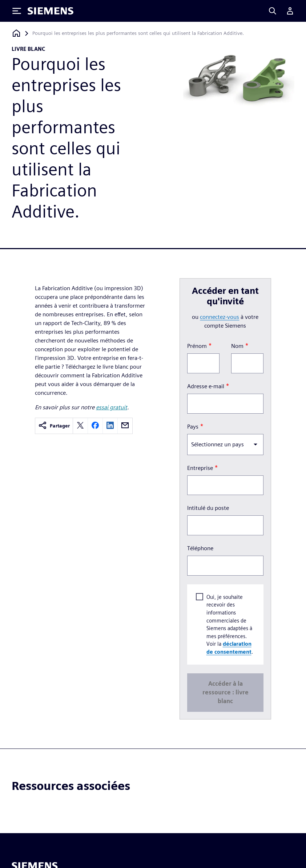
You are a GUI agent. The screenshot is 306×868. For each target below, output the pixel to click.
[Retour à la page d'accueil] (16, 33)
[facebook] (95, 426)
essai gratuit (112, 407)
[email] (125, 426)
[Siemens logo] (51, 11)
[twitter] (80, 426)
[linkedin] (110, 426)
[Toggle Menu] (17, 11)
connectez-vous (220, 317)
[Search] (273, 11)
